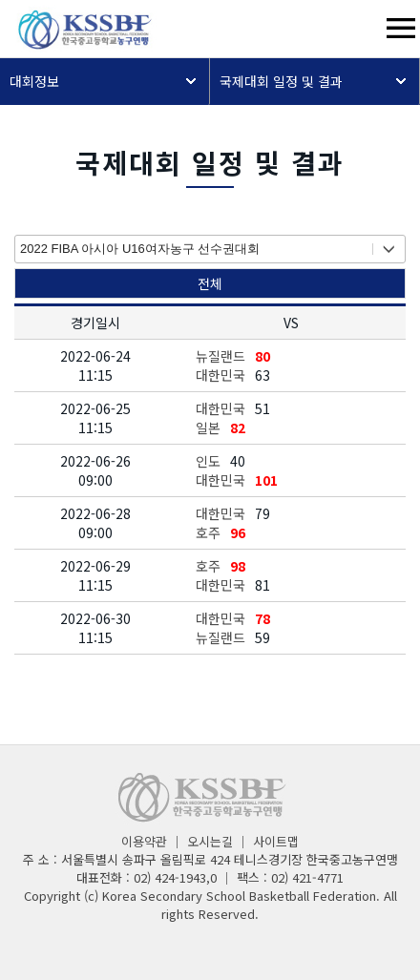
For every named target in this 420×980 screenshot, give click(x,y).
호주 (208, 532)
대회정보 (34, 81)
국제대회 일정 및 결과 (281, 81)
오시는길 (210, 841)
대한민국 (220, 375)
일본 (208, 427)
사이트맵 (276, 841)
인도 (208, 461)
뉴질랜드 (220, 356)
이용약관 (144, 841)
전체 (210, 283)
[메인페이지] (78, 46)
